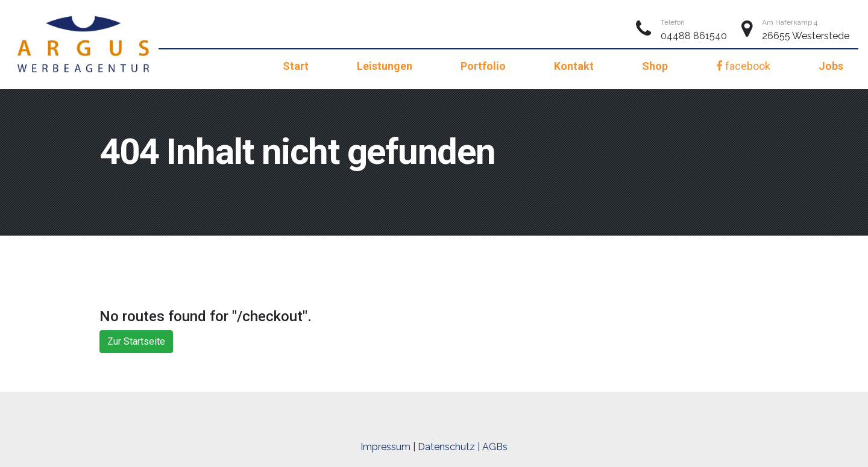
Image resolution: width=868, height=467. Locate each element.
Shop (655, 66)
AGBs (495, 447)
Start (296, 66)
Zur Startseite (136, 341)
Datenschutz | (449, 447)
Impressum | (388, 447)
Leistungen (385, 66)
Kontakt (574, 66)
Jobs (831, 66)
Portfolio (483, 66)
